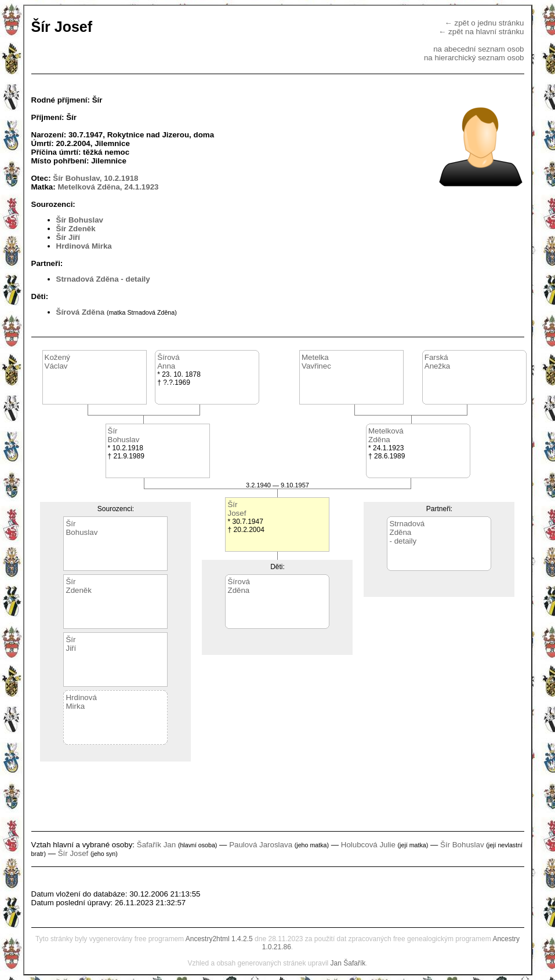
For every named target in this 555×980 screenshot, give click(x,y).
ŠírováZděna (239, 586)
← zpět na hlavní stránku (481, 32)
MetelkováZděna (386, 435)
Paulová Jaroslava (261, 845)
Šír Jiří (68, 237)
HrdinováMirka (81, 702)
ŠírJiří (71, 644)
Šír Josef (73, 853)
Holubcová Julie (368, 845)
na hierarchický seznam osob (474, 58)
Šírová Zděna (81, 312)
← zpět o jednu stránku (484, 23)
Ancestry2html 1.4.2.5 (219, 939)
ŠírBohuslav (124, 435)
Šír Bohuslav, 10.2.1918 (95, 178)
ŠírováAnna (168, 362)
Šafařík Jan (156, 845)
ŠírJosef (237, 509)
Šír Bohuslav (80, 220)
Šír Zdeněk (76, 229)
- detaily (135, 279)
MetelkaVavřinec (316, 362)
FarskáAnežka (437, 362)
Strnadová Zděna (88, 279)
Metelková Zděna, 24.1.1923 (108, 187)
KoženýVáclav (57, 362)
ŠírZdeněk (78, 586)
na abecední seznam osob (478, 49)
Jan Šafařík (348, 963)
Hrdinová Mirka (84, 246)
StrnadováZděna (407, 528)
